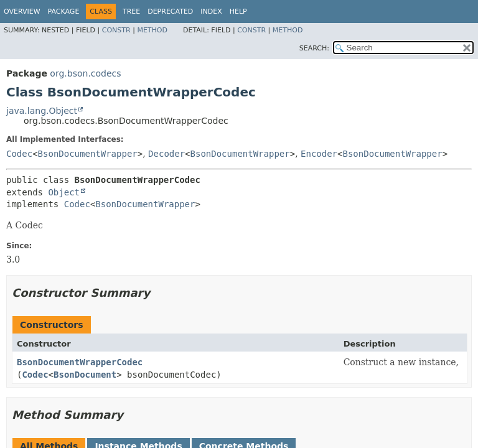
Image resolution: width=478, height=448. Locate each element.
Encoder (319, 154)
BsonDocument (85, 375)
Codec (19, 154)
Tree (131, 12)
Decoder (166, 154)
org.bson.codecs (85, 73)
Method (152, 30)
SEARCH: (314, 48)
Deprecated (170, 12)
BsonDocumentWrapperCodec (80, 362)
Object (64, 192)
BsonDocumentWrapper (88, 154)
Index (211, 12)
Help (238, 12)
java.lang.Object (42, 111)
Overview (22, 12)
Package (64, 12)
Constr (116, 30)
